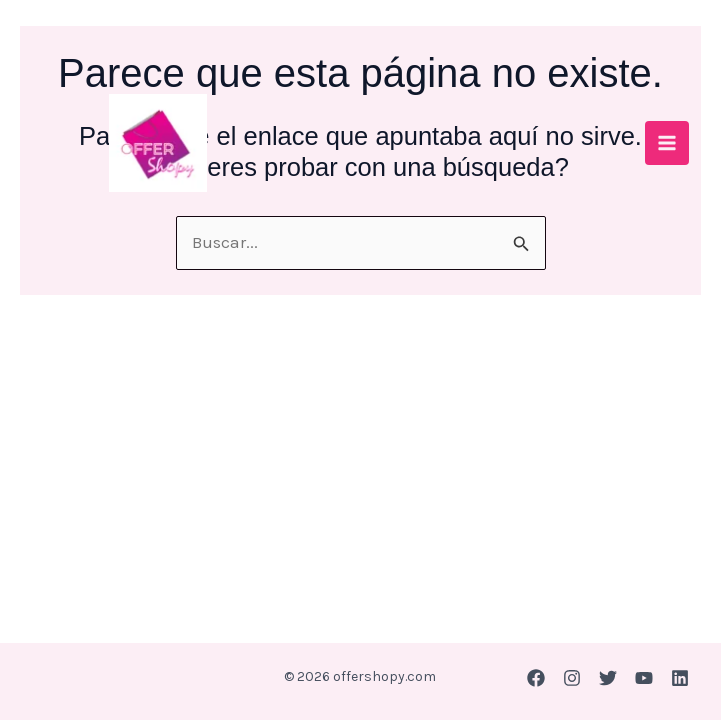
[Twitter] (608, 678)
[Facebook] (536, 678)
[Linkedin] (680, 678)
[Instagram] (572, 678)
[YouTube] (644, 678)
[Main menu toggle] (667, 143)
